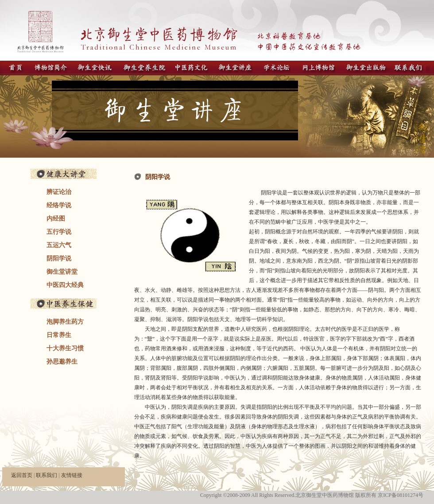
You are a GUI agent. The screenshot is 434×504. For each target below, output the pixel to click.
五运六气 (59, 245)
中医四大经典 (65, 285)
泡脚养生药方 (65, 322)
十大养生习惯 (65, 348)
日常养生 (59, 335)
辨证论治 (59, 192)
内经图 (56, 219)
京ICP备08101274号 (401, 495)
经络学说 (59, 205)
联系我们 (46, 475)
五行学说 (59, 232)
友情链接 (72, 475)
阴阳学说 (59, 258)
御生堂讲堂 (62, 272)
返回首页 (22, 475)
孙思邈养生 (62, 362)
